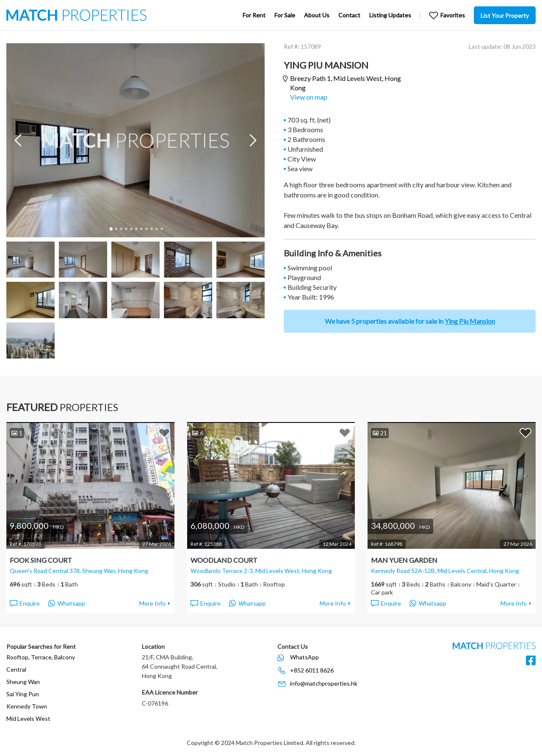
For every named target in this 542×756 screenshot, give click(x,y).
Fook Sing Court (41, 560)
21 (380, 433)
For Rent (254, 15)
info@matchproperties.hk (324, 683)
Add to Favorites (164, 433)
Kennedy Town (27, 706)
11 (161, 229)
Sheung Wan (23, 682)
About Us (317, 15)
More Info (152, 603)
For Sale (285, 15)
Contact (349, 15)
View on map (309, 97)
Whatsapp (67, 603)
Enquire (24, 603)
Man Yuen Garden (404, 560)
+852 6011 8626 (312, 670)
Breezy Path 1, (346, 83)
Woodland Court (224, 560)
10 (156, 229)
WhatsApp (304, 657)
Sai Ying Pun (23, 694)
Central (16, 669)
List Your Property (505, 15)
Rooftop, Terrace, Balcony (41, 657)
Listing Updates (390, 15)
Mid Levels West (28, 718)
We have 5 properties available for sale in (410, 321)
